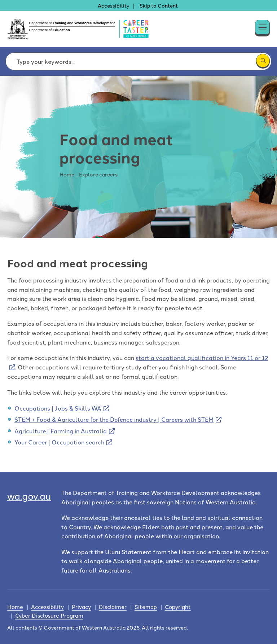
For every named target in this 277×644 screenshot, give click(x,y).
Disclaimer (113, 607)
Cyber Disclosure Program (49, 615)
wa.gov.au (29, 496)
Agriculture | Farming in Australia (61, 431)
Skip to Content (159, 5)
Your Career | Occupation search (59, 442)
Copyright (178, 607)
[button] (270, 25)
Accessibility (114, 5)
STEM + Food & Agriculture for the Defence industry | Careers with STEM (114, 419)
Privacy (81, 607)
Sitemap (146, 607)
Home (15, 607)
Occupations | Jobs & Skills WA (58, 408)
